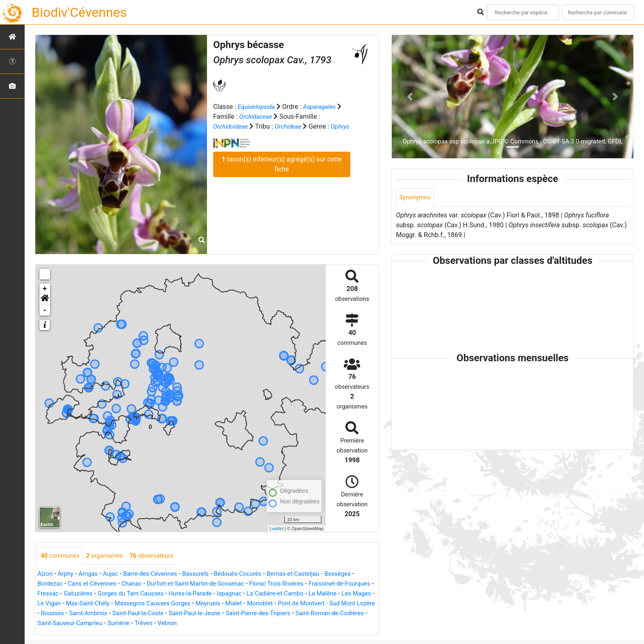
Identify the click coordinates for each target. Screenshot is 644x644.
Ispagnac (275, 594)
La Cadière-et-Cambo (325, 594)
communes (62, 556)
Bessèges (359, 574)
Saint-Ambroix (183, 614)
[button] (45, 300)
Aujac (115, 574)
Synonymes (416, 197)
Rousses (145, 614)
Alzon (46, 574)
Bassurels (206, 574)
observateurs (159, 556)
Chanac (138, 584)
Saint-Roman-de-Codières (114, 624)
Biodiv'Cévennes (79, 12)
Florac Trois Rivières (294, 584)
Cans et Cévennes (96, 584)
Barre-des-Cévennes (158, 574)
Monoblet (340, 604)
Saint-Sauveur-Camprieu (191, 624)
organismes (109, 556)
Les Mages (80, 604)
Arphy (67, 574)
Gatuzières (113, 594)
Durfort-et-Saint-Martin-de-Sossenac (207, 584)
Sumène (243, 624)
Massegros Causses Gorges (224, 604)
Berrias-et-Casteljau (311, 574)
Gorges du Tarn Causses (170, 594)
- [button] (45, 310)
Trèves (270, 624)
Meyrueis (284, 604)
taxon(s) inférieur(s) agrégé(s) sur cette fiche (282, 174)
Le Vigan (114, 604)
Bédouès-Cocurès (251, 574)
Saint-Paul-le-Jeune (297, 614)
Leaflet (277, 529)
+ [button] (45, 289)
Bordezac (51, 584)
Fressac (81, 594)
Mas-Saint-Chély (155, 604)
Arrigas (91, 574)
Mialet (311, 604)
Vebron (295, 624)
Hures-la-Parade (234, 594)
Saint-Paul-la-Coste (236, 614)
